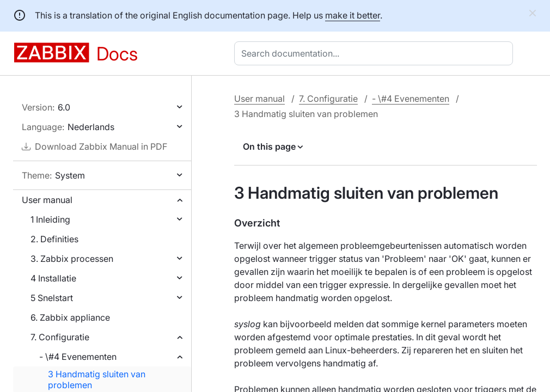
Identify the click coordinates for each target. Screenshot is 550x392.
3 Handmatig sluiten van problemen (97, 379)
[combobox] (376, 53)
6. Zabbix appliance (70, 317)
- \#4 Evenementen (78, 357)
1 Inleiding (50, 219)
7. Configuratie (60, 337)
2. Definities (54, 239)
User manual (47, 200)
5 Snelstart (52, 298)
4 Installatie (53, 278)
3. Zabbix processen (72, 259)
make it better (353, 15)
